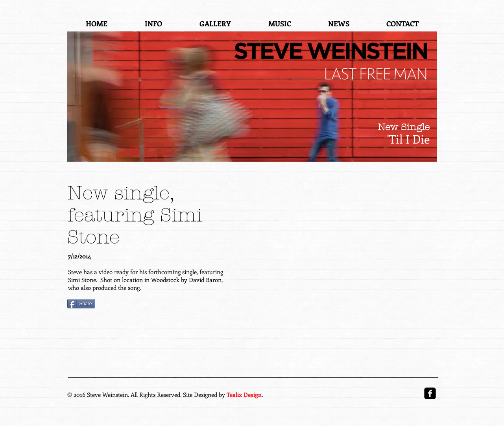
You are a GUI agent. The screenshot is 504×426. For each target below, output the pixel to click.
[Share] (81, 304)
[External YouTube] (345, 248)
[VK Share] (155, 305)
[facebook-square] (430, 393)
